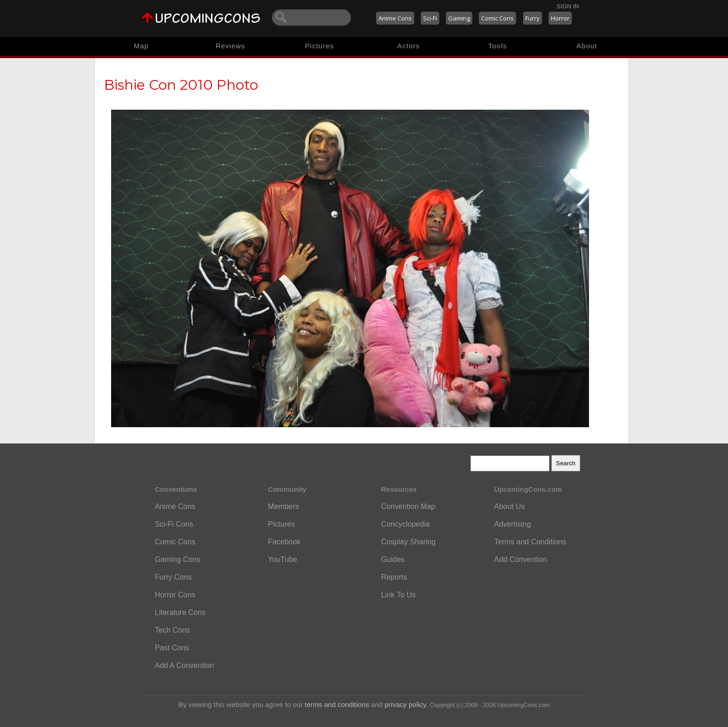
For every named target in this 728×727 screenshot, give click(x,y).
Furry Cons (173, 577)
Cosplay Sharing (408, 542)
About (587, 46)
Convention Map (408, 506)
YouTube (282, 559)
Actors (409, 46)
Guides (393, 559)
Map (141, 46)
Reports (394, 577)
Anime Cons (395, 18)
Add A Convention (184, 665)
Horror (560, 18)
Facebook (284, 542)
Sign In (568, 6)
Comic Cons (497, 18)
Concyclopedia (406, 524)
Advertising (513, 524)
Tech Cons (172, 630)
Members (283, 506)
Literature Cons (180, 612)
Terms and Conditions (530, 542)
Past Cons (172, 648)
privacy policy (405, 704)
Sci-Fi (430, 18)
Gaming (459, 18)
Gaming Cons (178, 559)
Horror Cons (175, 595)
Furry (533, 18)
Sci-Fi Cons (174, 524)
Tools (498, 46)
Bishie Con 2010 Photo (181, 85)
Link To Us (398, 595)
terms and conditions (337, 704)
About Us (510, 506)
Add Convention (521, 559)
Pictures (319, 46)
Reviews (231, 46)
